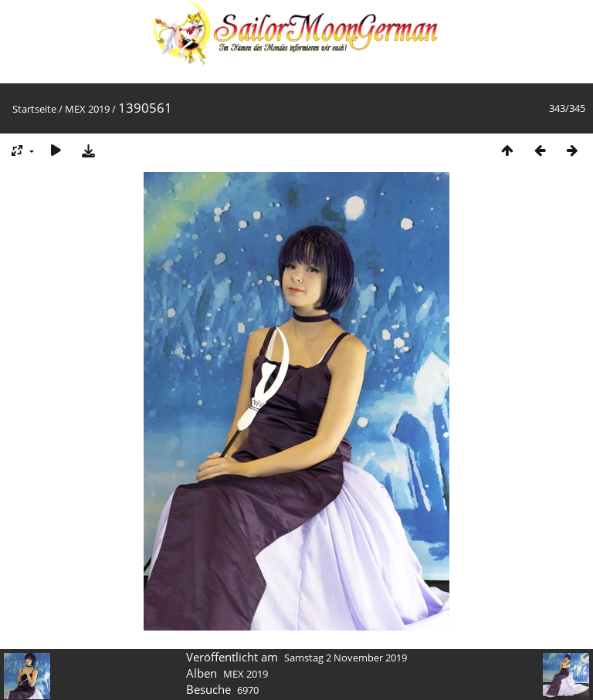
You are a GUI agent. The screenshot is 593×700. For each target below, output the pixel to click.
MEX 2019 (87, 109)
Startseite (34, 109)
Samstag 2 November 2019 (346, 658)
